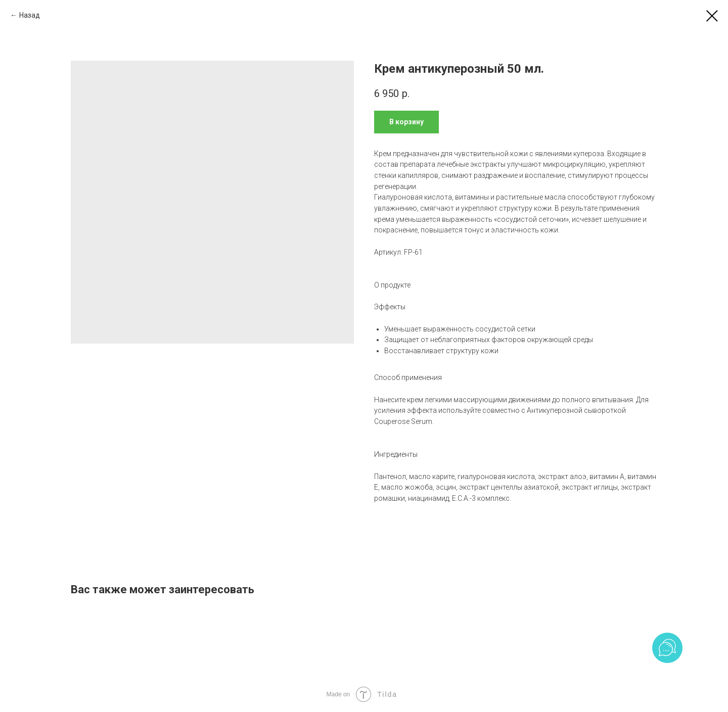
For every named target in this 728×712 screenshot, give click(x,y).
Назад (30, 15)
